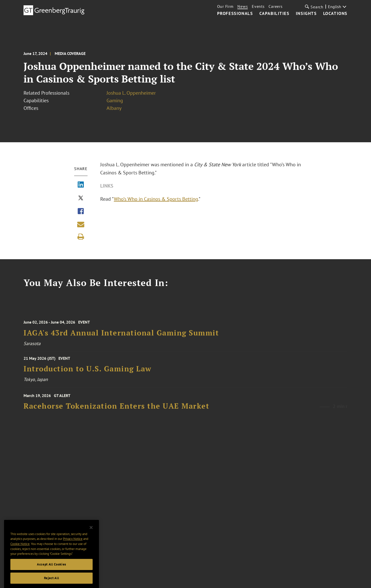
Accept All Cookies (51, 572)
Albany (114, 108)
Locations (335, 14)
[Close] (91, 535)
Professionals (235, 14)
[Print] (81, 237)
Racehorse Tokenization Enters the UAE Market (116, 409)
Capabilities (274, 14)
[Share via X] (81, 198)
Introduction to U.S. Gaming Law (88, 371)
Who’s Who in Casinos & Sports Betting (156, 199)
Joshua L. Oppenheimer (131, 93)
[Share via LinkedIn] (81, 185)
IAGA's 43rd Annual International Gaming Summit (121, 336)
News (243, 6)
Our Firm (225, 6)
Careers (275, 6)
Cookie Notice (20, 551)
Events (258, 6)
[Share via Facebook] (81, 212)
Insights (306, 14)
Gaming (115, 100)
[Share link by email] (81, 224)
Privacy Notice (73, 546)
